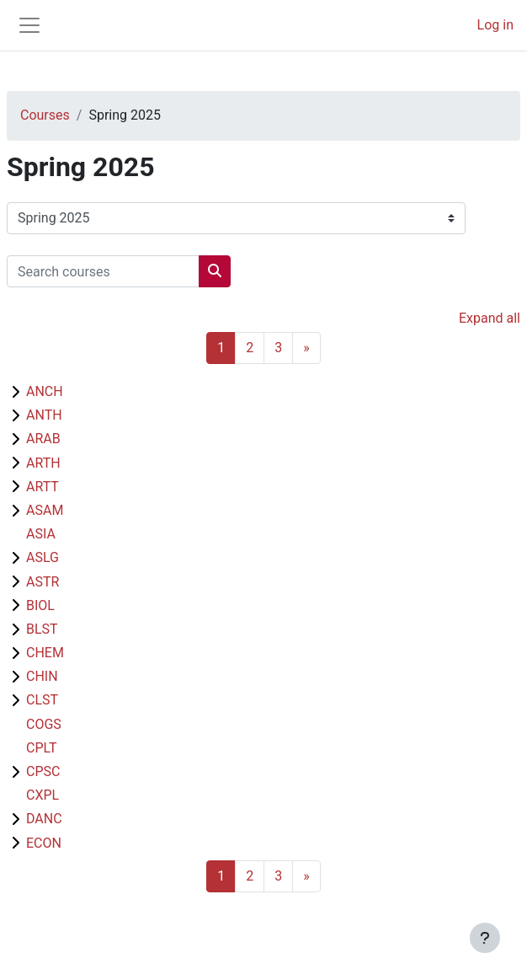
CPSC (43, 771)
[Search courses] (103, 271)
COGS (44, 724)
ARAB (43, 439)
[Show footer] (485, 938)
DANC (44, 819)
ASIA (41, 534)
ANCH (45, 391)
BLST (42, 629)
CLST (42, 700)
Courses (45, 115)
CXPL (43, 795)
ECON (44, 843)
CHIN (42, 676)
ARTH (43, 463)
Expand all (490, 318)
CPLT (42, 748)
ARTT (43, 487)
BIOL (40, 605)
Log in (495, 25)
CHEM (45, 653)
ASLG (43, 557)
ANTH (44, 415)
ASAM (45, 510)
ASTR (43, 582)
